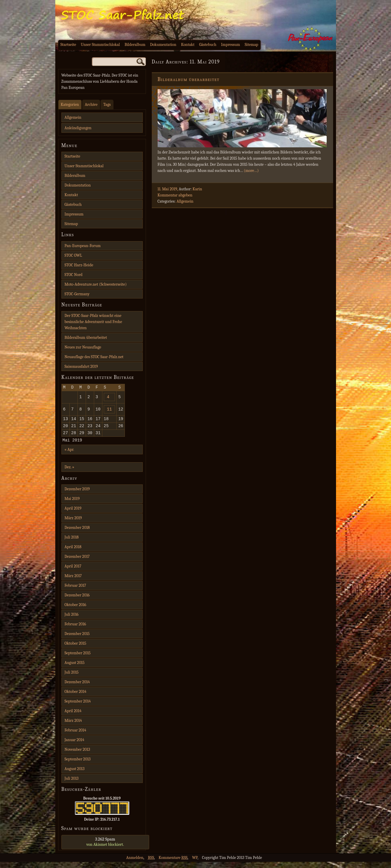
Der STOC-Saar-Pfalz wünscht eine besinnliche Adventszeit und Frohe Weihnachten (93, 322)
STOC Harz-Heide (79, 265)
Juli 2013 (72, 785)
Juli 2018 (72, 543)
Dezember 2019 (77, 495)
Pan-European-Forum (83, 246)
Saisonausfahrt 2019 (81, 366)
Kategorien (70, 105)
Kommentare (173, 864)
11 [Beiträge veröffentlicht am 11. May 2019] (110, 411)
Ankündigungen (78, 128)
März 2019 (73, 524)
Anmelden (135, 864)
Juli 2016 (72, 621)
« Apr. (69, 456)
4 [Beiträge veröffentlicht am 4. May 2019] (108, 398)
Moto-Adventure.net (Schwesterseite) (96, 284)
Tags (107, 105)
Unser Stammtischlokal (100, 45)
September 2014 (78, 707)
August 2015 (75, 669)
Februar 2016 (75, 630)
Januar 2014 (74, 746)
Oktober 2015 (76, 649)
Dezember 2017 (77, 563)
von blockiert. (105, 848)
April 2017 (73, 572)
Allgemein (185, 201)
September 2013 (78, 765)
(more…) (251, 171)
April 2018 (73, 553)
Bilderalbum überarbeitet (189, 79)
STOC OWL (73, 255)
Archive (91, 105)
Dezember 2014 (77, 688)
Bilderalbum (135, 45)
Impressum (231, 45)
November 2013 (77, 756)
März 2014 (73, 727)
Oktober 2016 (75, 611)
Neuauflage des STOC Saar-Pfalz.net (94, 357)
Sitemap (252, 45)
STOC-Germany (77, 294)
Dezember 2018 (77, 534)
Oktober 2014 (76, 698)
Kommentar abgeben (175, 195)
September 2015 (78, 659)
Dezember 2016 (77, 601)
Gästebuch (208, 45)
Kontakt (188, 45)
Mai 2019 (72, 505)
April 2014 (73, 717)
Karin (197, 189)
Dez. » (69, 473)
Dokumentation (163, 45)
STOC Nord (74, 275)
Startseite (68, 45)
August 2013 (75, 775)
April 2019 (73, 514)
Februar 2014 (75, 736)
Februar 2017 (75, 592)
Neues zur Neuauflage (83, 347)
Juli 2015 (72, 678)
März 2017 (73, 582)
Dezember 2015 (77, 640)
